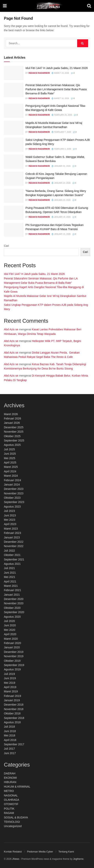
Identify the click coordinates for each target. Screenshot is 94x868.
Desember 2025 (14, 427)
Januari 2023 (12, 537)
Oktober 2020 (12, 608)
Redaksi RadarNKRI (39, 73)
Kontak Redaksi (13, 852)
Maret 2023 (11, 529)
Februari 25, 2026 (62, 115)
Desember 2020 (14, 599)
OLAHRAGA (12, 800)
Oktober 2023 (12, 498)
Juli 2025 (9, 449)
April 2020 (10, 634)
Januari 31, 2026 (61, 166)
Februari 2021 (12, 590)
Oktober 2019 (12, 661)
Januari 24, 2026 (61, 183)
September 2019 (14, 665)
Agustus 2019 (12, 669)
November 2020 (14, 603)
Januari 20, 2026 (61, 200)
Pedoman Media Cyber (40, 852)
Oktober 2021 (12, 555)
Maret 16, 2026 (60, 98)
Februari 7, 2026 (61, 132)
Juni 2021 (10, 573)
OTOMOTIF (11, 804)
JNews (16, 859)
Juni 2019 (10, 678)
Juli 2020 (9, 621)
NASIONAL (11, 795)
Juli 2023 (9, 511)
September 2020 (14, 612)
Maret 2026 (11, 414)
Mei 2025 (10, 458)
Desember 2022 (14, 542)
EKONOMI (10, 778)
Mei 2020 (10, 630)
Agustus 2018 (12, 722)
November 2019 (14, 656)
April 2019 (10, 687)
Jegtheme (78, 859)
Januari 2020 (12, 647)
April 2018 (10, 740)
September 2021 (14, 559)
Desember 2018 (14, 705)
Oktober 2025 (12, 436)
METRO (9, 791)
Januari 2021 (12, 595)
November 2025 (14, 432)
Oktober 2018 (12, 713)
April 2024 (10, 471)
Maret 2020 (11, 639)
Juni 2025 (10, 454)
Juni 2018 (10, 731)
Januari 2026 (12, 423)
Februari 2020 (12, 643)
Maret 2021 (11, 586)
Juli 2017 (9, 749)
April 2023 (10, 524)
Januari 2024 (12, 485)
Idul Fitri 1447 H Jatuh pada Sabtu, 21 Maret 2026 (57, 68)
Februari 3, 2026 (61, 149)
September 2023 (14, 502)
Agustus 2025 (12, 445)
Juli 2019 (9, 674)
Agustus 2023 (12, 507)
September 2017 (14, 744)
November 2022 (14, 546)
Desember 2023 (14, 489)
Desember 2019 (14, 652)
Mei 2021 (10, 577)
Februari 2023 (12, 533)
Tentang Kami (66, 852)
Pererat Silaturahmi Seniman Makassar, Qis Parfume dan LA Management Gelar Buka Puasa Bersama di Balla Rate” (56, 89)
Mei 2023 (10, 520)
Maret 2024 (11, 476)
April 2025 (10, 463)
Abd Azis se (11, 329)
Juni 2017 (10, 753)
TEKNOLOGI (12, 822)
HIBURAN (10, 782)
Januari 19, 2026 (61, 217)
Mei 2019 (10, 683)
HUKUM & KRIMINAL (17, 787)
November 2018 (14, 709)
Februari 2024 (12, 480)
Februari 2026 (12, 418)
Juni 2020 (10, 625)
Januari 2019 (12, 700)
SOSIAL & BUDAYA (16, 817)
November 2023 (14, 493)
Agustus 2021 (12, 564)
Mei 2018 (10, 735)
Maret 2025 (11, 467)
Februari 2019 (12, 696)
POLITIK (9, 809)
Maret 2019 (11, 691)
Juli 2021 (9, 568)
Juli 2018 (9, 727)
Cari (6, 246)
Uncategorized (13, 826)
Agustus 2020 (12, 617)
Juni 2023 (10, 515)
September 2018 (14, 718)
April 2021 (10, 581)
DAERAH (10, 773)
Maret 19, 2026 (60, 73)
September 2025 (14, 440)
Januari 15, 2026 (61, 234)
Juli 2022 (9, 551)
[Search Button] (83, 43)
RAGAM (9, 813)
